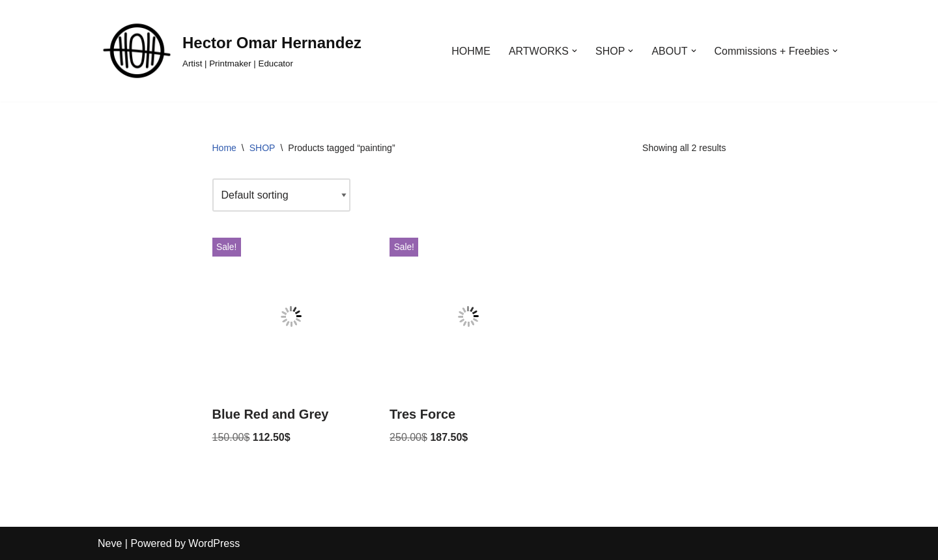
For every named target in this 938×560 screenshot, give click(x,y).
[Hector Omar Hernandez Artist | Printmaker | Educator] (230, 51)
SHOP (263, 148)
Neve (110, 543)
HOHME (471, 51)
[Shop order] (281, 195)
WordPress (214, 543)
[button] (575, 51)
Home (224, 148)
